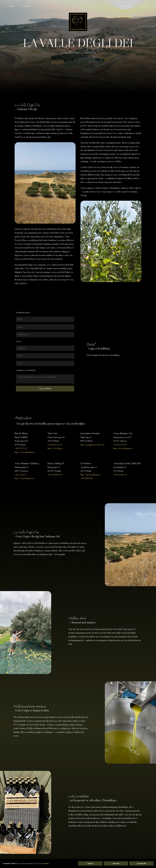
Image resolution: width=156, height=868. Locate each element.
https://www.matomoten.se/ (25, 452)
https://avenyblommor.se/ (123, 448)
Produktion (26, 6)
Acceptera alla (141, 863)
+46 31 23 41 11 (21, 475)
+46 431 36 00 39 (55, 445)
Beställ (144, 6)
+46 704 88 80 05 (55, 475)
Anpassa (90, 863)
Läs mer (46, 863)
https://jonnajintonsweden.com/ (93, 445)
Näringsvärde (127, 6)
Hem (11, 6)
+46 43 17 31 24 (21, 448)
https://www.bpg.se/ (55, 448)
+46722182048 (86, 478)
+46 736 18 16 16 (120, 475)
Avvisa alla (116, 863)
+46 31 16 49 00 (120, 445)
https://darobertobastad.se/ (91, 475)
